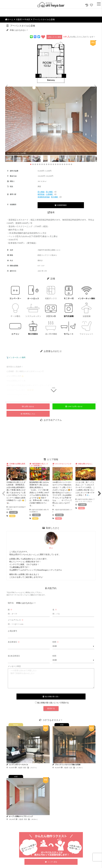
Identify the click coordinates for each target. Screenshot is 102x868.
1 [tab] (45, 522)
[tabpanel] (17, 490)
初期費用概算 (61, 205)
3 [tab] (53, 522)
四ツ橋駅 (49, 192)
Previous (3, 491)
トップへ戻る (51, 862)
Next (99, 491)
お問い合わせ (28, 406)
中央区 (27, 19)
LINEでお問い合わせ (74, 406)
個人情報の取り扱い (51, 697)
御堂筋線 (41, 194)
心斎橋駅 (49, 194)
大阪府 (19, 19)
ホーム (9, 19)
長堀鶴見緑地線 (44, 197)
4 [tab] (57, 522)
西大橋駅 (55, 197)
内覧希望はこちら (28, 414)
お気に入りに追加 (54, 37)
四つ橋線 (41, 192)
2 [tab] (49, 522)
